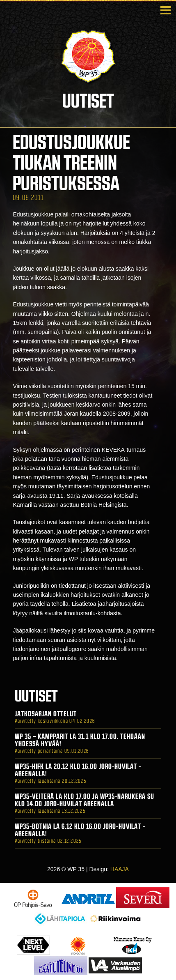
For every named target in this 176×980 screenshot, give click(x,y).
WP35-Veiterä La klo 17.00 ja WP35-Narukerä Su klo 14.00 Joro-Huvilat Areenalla (85, 800)
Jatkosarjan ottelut (46, 714)
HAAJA (120, 869)
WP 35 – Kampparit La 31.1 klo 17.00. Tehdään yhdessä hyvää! (80, 740)
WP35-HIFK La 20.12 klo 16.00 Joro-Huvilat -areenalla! (78, 770)
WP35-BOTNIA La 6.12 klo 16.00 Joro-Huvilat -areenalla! (80, 830)
